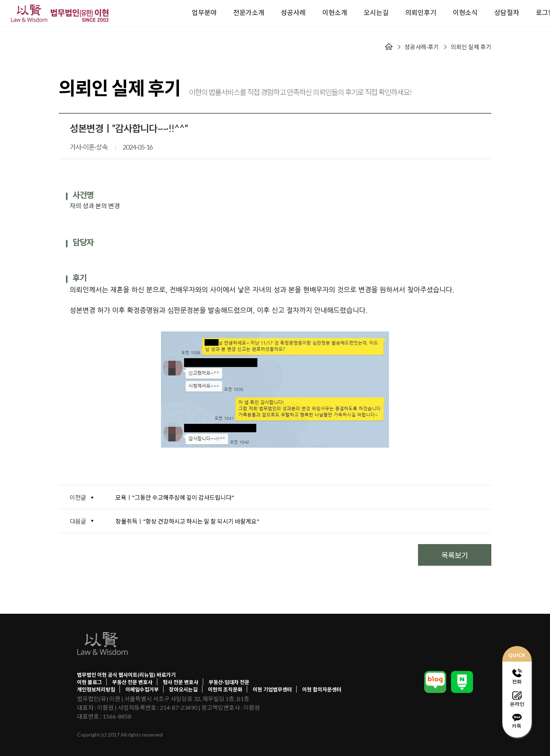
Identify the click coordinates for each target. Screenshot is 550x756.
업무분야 (204, 12)
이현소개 (335, 12)
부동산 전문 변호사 (132, 682)
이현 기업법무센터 (272, 689)
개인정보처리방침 (96, 689)
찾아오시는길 (183, 689)
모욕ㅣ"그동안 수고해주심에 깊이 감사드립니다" (175, 497)
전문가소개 (249, 12)
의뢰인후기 (421, 12)
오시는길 (376, 12)
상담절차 (507, 12)
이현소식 (465, 12)
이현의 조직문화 (225, 689)
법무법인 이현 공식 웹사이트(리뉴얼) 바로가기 (126, 675)
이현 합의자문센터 (322, 689)
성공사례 (293, 12)
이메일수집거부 (142, 689)
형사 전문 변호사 (181, 682)
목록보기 (455, 555)
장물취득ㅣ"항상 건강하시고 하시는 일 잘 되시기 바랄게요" (187, 521)
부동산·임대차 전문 (229, 682)
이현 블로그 (89, 682)
